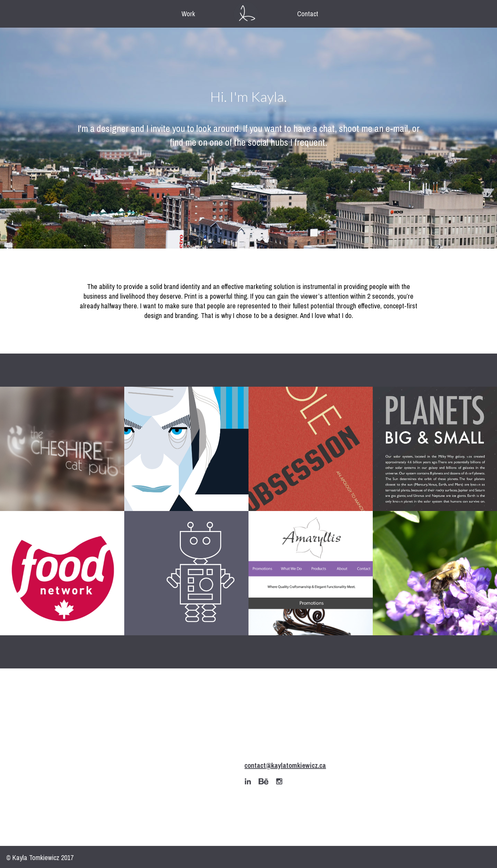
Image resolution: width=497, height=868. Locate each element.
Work (188, 14)
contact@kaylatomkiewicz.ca (285, 765)
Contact (308, 14)
